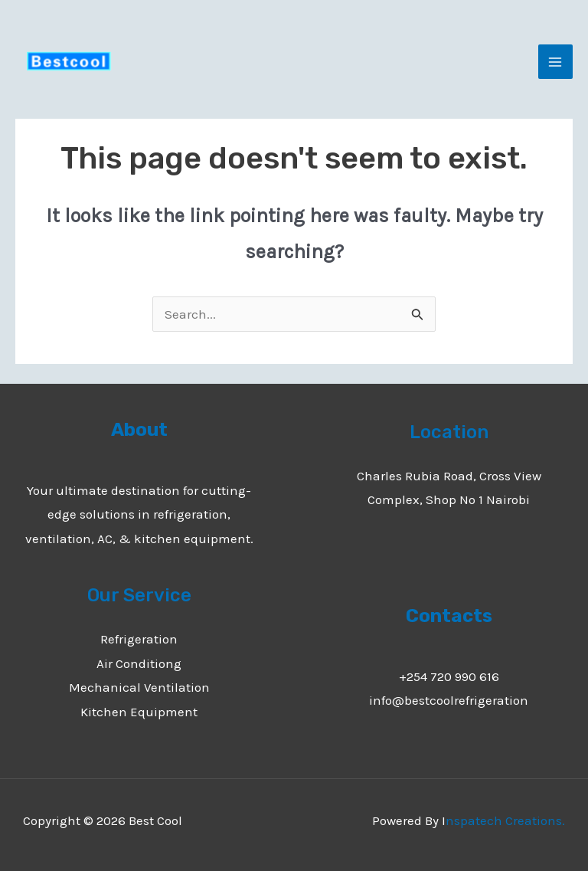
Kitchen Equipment (139, 712)
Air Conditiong (139, 663)
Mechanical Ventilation (139, 687)
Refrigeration (139, 639)
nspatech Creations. (505, 820)
